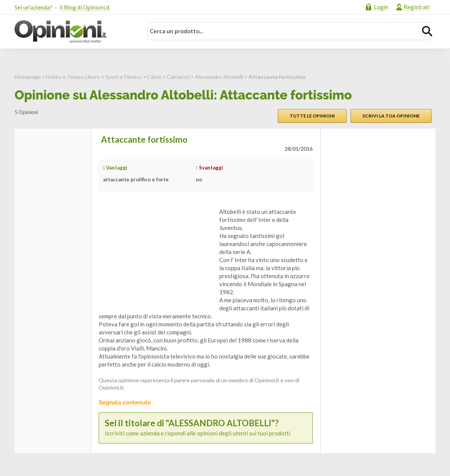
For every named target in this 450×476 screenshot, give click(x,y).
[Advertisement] (156, 256)
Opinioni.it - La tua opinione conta (74, 32)
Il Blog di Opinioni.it (85, 7)
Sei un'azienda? (33, 7)
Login (381, 7)
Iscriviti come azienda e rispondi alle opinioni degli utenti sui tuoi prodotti (206, 428)
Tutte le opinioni (312, 116)
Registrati (417, 7)
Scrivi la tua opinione (391, 116)
